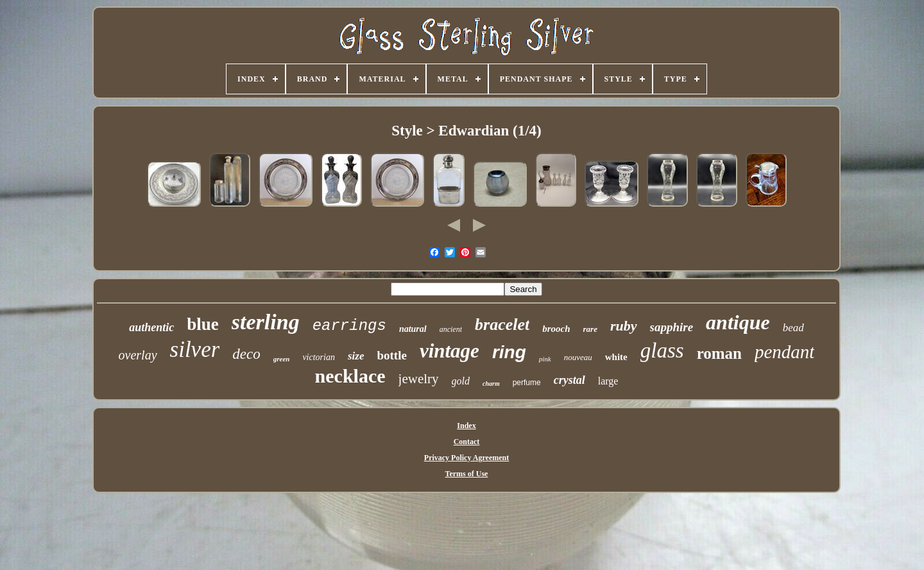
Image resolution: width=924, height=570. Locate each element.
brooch (556, 329)
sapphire (672, 327)
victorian (319, 357)
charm (491, 384)
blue (203, 324)
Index (466, 426)
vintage (449, 351)
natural (413, 329)
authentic (151, 327)
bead (793, 328)
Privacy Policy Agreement (466, 458)
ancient (451, 329)
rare (590, 329)
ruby (624, 326)
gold (461, 381)
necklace (350, 376)
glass (662, 350)
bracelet (502, 324)
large (608, 381)
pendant (784, 352)
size (356, 356)
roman (719, 353)
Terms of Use (467, 474)
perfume (527, 383)
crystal (569, 380)
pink (545, 359)
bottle (391, 355)
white (616, 357)
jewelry (419, 379)
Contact (467, 442)
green (282, 359)
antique (738, 322)
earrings (349, 326)
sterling (266, 322)
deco (246, 354)
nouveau (578, 357)
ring (509, 352)
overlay (138, 355)
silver (195, 350)
